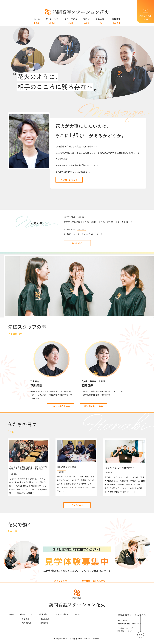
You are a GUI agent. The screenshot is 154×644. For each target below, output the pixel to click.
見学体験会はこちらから (94, 581)
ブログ (77, 614)
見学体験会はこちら (94, 406)
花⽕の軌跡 (25, 623)
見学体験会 (44, 619)
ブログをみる (77, 505)
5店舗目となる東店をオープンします (81, 234)
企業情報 (25, 619)
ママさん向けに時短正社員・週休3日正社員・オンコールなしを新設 (96, 222)
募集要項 (43, 623)
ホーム (11, 614)
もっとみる (77, 243)
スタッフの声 (60, 581)
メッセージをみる (69, 180)
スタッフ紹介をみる (60, 406)
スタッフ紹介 (62, 614)
